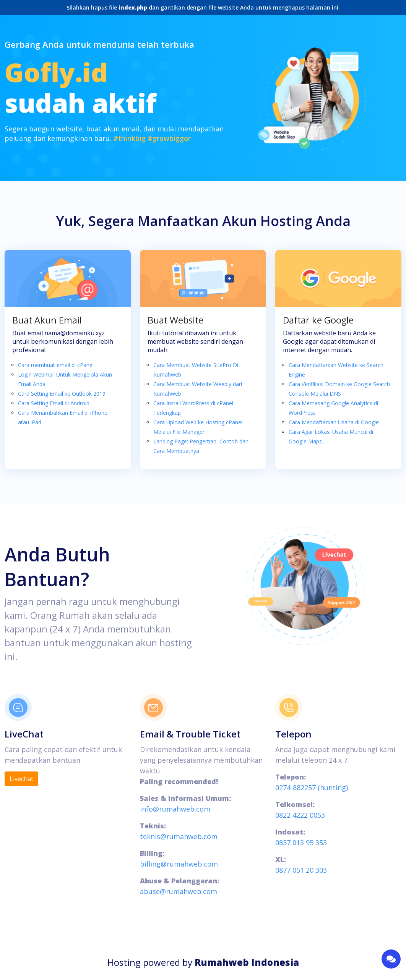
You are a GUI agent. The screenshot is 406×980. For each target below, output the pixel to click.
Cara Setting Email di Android (54, 403)
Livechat (21, 779)
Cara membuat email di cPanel (56, 365)
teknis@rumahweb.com (179, 836)
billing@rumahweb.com (179, 864)
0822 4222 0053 (300, 815)
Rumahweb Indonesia (247, 962)
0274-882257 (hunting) (312, 788)
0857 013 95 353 (301, 843)
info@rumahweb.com (175, 809)
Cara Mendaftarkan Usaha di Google (334, 422)
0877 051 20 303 (301, 870)
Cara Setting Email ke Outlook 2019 (62, 394)
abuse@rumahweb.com (179, 891)
